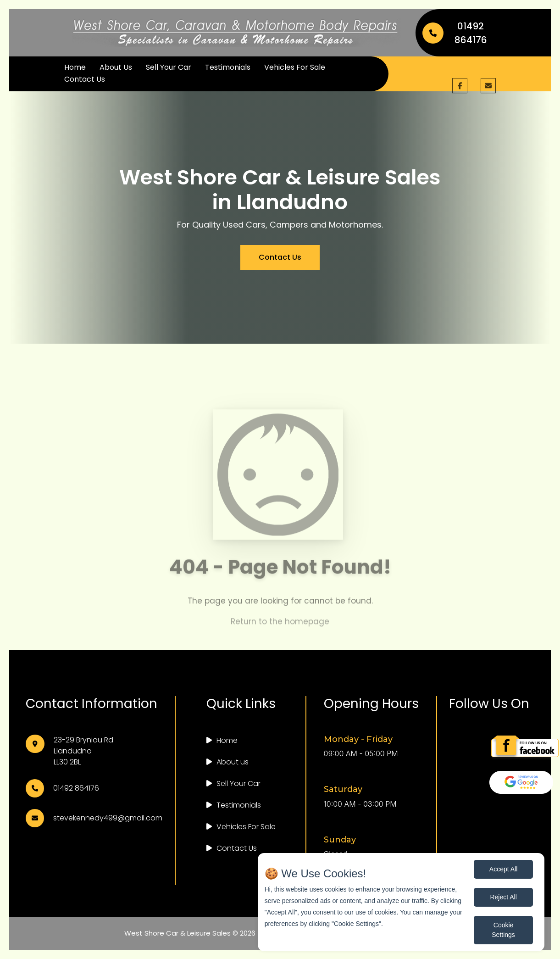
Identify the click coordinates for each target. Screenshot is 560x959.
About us (233, 762)
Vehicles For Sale (295, 67)
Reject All (503, 897)
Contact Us (85, 79)
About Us (116, 67)
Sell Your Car (169, 67)
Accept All (503, 869)
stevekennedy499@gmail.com (108, 818)
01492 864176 (455, 33)
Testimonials (228, 67)
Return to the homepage (280, 627)
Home (75, 67)
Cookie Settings (503, 930)
